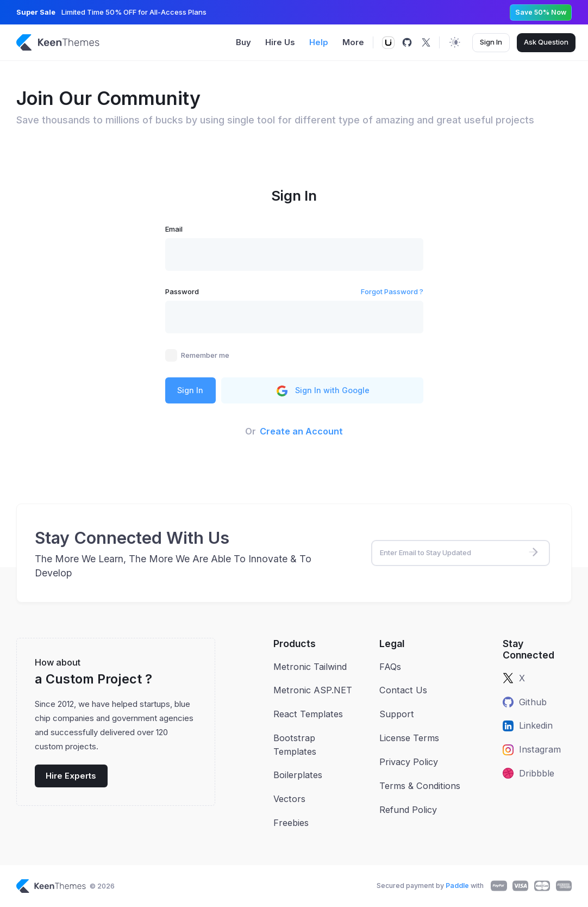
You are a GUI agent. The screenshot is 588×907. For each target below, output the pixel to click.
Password (182, 291)
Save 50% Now (541, 12)
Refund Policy (408, 810)
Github (525, 702)
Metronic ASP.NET (313, 690)
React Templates (308, 714)
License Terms (409, 738)
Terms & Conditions (420, 786)
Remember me (205, 355)
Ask (546, 42)
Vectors (289, 799)
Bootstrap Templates (295, 744)
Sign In (491, 42)
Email (174, 229)
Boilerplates (298, 775)
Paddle (457, 886)
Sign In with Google (322, 391)
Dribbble (528, 773)
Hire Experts (71, 776)
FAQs (390, 667)
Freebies (291, 823)
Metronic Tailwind (310, 667)
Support (397, 714)
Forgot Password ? (392, 291)
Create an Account (301, 431)
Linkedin (528, 725)
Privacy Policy (409, 762)
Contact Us (403, 690)
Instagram (532, 749)
